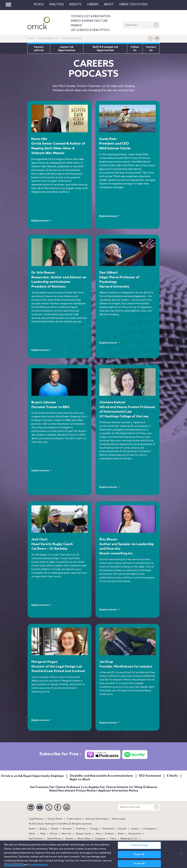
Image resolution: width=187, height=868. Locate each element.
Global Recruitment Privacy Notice (72, 791)
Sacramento (135, 834)
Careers (93, 5)
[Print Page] (157, 39)
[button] (151, 39)
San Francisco (36, 839)
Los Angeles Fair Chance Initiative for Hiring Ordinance (120, 787)
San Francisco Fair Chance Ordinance (55, 787)
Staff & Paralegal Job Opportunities (105, 49)
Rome (121, 834)
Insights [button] (75, 5)
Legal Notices (36, 819)
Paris (98, 834)
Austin (32, 829)
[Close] (181, 856)
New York (66, 834)
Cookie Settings (139, 847)
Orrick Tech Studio (133, 5)
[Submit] (156, 25)
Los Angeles (149, 829)
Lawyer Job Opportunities (67, 49)
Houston (122, 829)
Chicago (94, 829)
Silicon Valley (84, 839)
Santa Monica (54, 839)
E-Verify (172, 776)
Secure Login (119, 819)
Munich (54, 834)
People (39, 5)
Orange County (84, 834)
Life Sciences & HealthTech (90, 30)
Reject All (139, 856)
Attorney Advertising (97, 819)
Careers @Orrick (48, 39)
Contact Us (151, 49)
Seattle (69, 839)
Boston (55, 829)
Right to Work (80, 780)
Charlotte (81, 829)
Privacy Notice (55, 819)
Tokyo (113, 839)
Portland (109, 834)
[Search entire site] (136, 807)
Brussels (67, 829)
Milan (43, 834)
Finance (76, 26)
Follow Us (135, 49)
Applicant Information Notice (118, 791)
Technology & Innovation (91, 16)
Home (31, 39)
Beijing (43, 829)
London (135, 829)
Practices (57, 5)
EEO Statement (150, 776)
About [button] (109, 5)
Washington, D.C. (129, 839)
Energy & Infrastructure (89, 21)
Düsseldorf (108, 829)
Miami (32, 834)
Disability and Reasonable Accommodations (101, 776)
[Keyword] (156, 807)
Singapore (100, 839)
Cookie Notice (74, 819)
